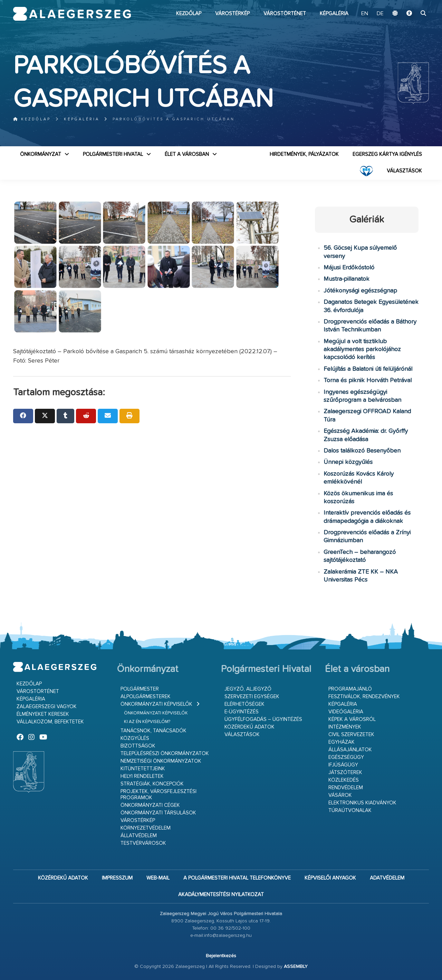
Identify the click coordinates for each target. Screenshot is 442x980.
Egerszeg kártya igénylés (387, 154)
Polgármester (140, 689)
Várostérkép (232, 14)
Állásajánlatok (350, 750)
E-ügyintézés (242, 712)
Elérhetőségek (244, 704)
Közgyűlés (135, 738)
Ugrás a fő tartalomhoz (412, 3)
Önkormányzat (41, 154)
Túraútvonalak (350, 810)
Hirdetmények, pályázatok (304, 154)
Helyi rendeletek (142, 776)
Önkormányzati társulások (158, 813)
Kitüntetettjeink (143, 769)
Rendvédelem (346, 788)
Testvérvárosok (143, 843)
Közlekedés (344, 780)
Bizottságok (138, 746)
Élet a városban (187, 154)
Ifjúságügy (343, 765)
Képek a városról (352, 719)
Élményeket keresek (43, 714)
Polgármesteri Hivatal (113, 154)
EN (365, 14)
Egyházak (342, 742)
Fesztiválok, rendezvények (364, 697)
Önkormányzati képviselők (156, 704)
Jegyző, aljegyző (248, 689)
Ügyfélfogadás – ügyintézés (263, 719)
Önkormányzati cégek (150, 805)
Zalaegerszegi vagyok (47, 707)
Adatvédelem (387, 878)
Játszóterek (345, 773)
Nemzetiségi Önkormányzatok (161, 761)
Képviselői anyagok (330, 878)
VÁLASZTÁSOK (404, 171)
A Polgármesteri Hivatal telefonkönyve (237, 878)
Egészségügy (346, 757)
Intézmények (345, 727)
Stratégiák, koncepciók (152, 784)
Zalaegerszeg (72, 14)
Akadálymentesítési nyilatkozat (221, 895)
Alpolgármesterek (146, 697)
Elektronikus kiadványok (362, 803)
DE (380, 14)
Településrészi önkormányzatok (165, 754)
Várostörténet (285, 14)
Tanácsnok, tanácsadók (153, 731)
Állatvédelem (139, 836)
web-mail (158, 878)
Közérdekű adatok (249, 727)
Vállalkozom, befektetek (50, 722)
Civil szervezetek (351, 735)
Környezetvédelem (146, 828)
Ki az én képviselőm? (147, 722)
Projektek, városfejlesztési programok (158, 795)
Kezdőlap (189, 14)
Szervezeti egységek (252, 697)
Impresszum (117, 878)
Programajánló (350, 689)
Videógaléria (346, 712)
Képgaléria (334, 14)
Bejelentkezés (221, 956)
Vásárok (340, 795)
